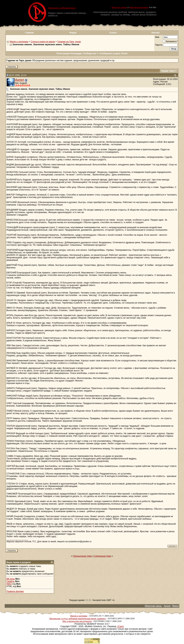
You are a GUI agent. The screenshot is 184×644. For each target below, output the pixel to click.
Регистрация (63, 53)
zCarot (120, 626)
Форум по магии (119, 7)
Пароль (159, 45)
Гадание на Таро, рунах (69, 42)
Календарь (76, 53)
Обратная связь (153, 606)
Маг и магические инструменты (77, 621)
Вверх (176, 606)
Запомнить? (170, 41)
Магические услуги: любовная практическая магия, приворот (78, 619)
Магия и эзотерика (19, 42)
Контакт (156, 33)
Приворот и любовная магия (62, 8)
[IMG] (9, 584)
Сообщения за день (110, 53)
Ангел (20, 80)
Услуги (113, 33)
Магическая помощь (139, 7)
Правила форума (15, 591)
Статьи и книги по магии (43, 42)
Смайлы (11, 581)
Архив (167, 606)
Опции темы (168, 71)
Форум (73, 33)
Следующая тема (102, 556)
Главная (29, 33)
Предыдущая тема (82, 556)
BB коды (11, 579)
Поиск (124, 53)
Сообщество (91, 53)
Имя (157, 37)
